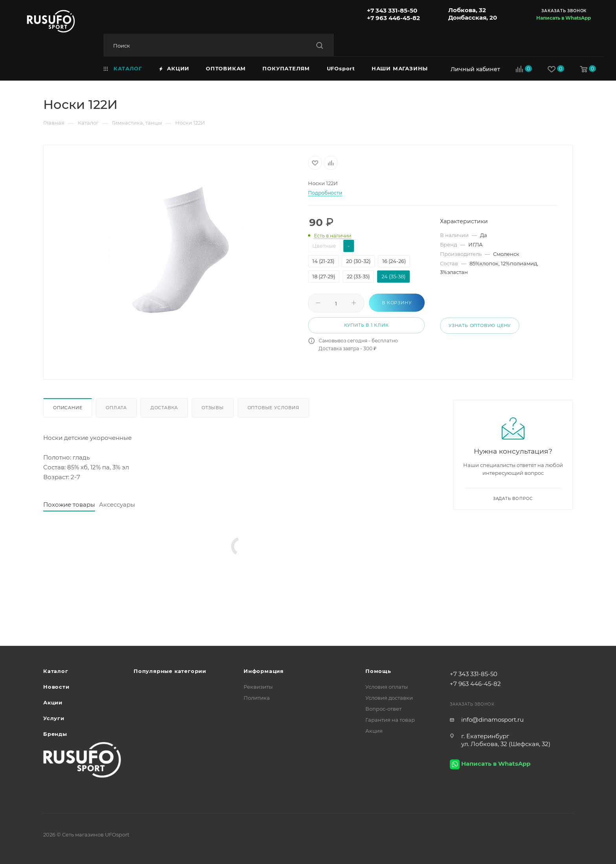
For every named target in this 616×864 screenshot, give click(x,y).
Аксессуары (117, 505)
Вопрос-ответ (383, 709)
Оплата (116, 408)
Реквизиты (258, 687)
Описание (68, 408)
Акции (53, 702)
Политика (257, 698)
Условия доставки (389, 698)
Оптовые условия (273, 408)
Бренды (55, 734)
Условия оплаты (387, 687)
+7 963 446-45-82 (393, 18)
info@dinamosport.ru (492, 720)
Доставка (164, 408)
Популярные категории (170, 671)
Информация (264, 671)
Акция (374, 731)
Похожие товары (69, 505)
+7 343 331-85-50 (392, 10)
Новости (56, 687)
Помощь (378, 671)
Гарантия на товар (390, 720)
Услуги (54, 718)
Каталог (56, 671)
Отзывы (213, 408)
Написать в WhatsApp (564, 18)
